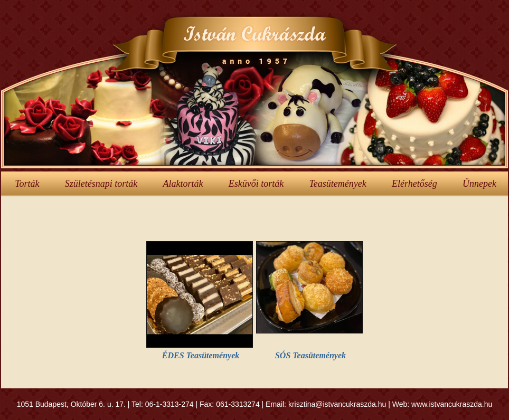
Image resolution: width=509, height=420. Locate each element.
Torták (27, 184)
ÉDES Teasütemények (201, 355)
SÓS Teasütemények (310, 355)
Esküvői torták (256, 184)
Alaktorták (183, 184)
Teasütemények (337, 184)
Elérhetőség (414, 184)
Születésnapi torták (101, 184)
